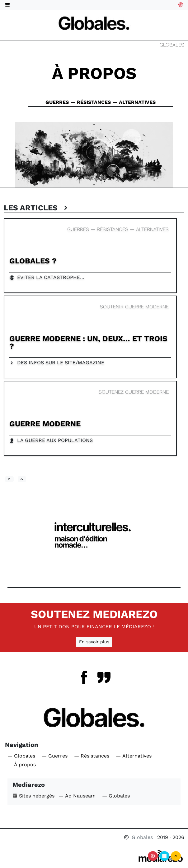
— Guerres (55, 756)
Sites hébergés (33, 796)
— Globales (21, 756)
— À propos (22, 765)
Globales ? (33, 261)
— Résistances (92, 756)
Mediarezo (29, 785)
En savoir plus (94, 642)
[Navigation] (94, 23)
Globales (172, 45)
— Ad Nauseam (77, 796)
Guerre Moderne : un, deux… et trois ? (88, 342)
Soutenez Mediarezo (94, 614)
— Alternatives (134, 756)
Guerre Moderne (45, 424)
